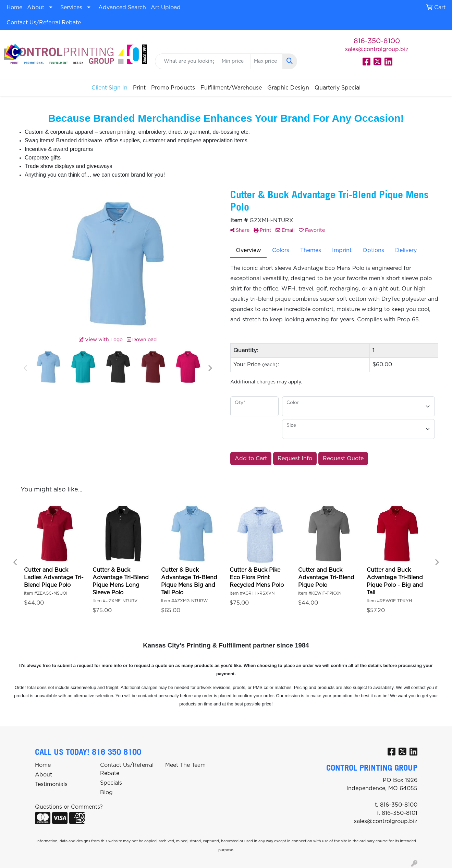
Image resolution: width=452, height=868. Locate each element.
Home (14, 8)
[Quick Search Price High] (266, 61)
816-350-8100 (377, 41)
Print (139, 88)
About (36, 8)
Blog (106, 793)
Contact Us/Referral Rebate (44, 23)
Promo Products (173, 88)
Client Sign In (109, 88)
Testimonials (51, 784)
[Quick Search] (187, 61)
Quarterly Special (338, 88)
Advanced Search (122, 8)
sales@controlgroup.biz (377, 49)
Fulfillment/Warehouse (231, 88)
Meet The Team (185, 765)
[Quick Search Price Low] (234, 61)
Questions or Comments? (69, 807)
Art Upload (166, 8)
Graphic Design (288, 88)
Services (71, 8)
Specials (111, 783)
